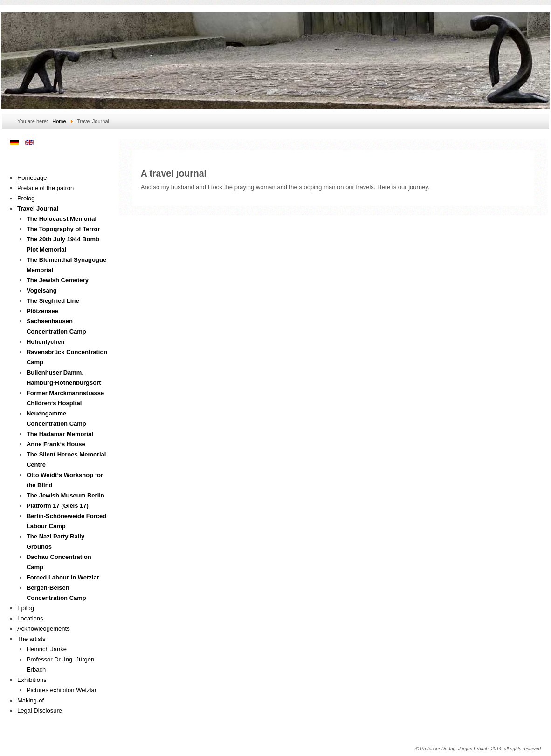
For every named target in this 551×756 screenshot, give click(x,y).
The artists (31, 639)
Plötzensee (42, 311)
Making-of (31, 700)
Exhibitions (32, 680)
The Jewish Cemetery (58, 280)
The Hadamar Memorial (60, 434)
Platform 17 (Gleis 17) (58, 506)
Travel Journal (38, 208)
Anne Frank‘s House (56, 444)
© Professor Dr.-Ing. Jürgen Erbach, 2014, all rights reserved (478, 749)
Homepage (32, 178)
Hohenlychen (46, 342)
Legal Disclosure (40, 711)
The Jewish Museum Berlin (65, 495)
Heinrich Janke (47, 649)
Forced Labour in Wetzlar (63, 577)
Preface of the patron (45, 188)
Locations (30, 618)
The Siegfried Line (53, 301)
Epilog (26, 608)
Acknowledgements (44, 629)
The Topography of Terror (63, 229)
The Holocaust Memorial (62, 219)
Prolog (26, 198)
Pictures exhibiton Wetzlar (62, 690)
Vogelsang (42, 290)
